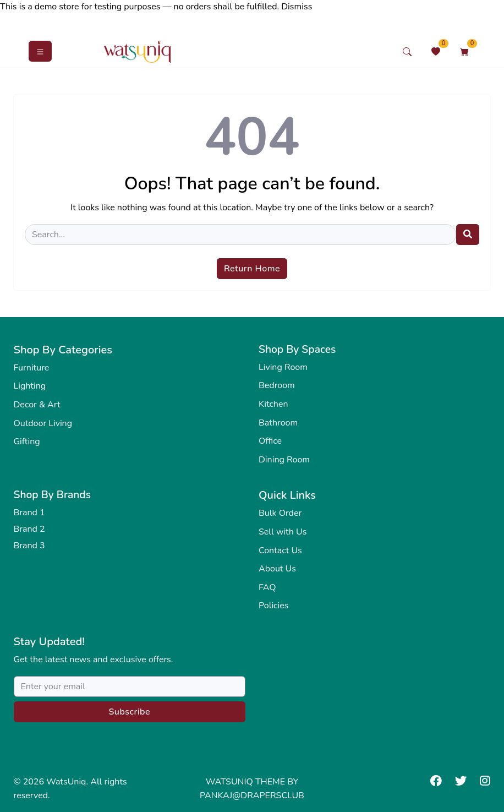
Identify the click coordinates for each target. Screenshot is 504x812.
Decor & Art (37, 405)
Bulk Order (280, 513)
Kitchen (273, 404)
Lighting (30, 386)
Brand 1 (29, 513)
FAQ (267, 587)
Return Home (252, 269)
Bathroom (278, 423)
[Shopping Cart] (464, 52)
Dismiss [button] (297, 7)
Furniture (32, 368)
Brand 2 (29, 529)
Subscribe (129, 712)
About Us (277, 569)
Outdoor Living (43, 423)
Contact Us (280, 551)
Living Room (283, 367)
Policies (273, 606)
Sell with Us (283, 532)
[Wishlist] (436, 52)
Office (270, 441)
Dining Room (284, 460)
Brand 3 (29, 546)
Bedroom (277, 385)
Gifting (27, 442)
